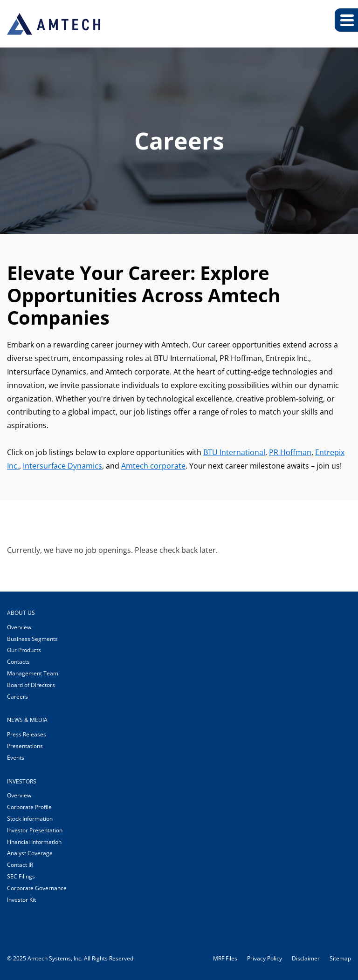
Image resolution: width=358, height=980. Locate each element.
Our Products (24, 650)
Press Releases (27, 734)
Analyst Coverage (30, 853)
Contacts (18, 662)
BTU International (234, 452)
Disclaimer (306, 959)
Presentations (25, 746)
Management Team (33, 673)
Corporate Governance (37, 888)
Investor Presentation (35, 830)
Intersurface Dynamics (62, 466)
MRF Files (225, 959)
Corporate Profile (29, 807)
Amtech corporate (153, 466)
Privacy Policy (265, 959)
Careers (17, 697)
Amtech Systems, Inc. (55, 958)
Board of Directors (31, 685)
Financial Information (34, 842)
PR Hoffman (290, 452)
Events (16, 758)
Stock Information (30, 819)
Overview (19, 627)
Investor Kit (21, 900)
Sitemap (340, 959)
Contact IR (20, 865)
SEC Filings (21, 876)
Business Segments (32, 639)
